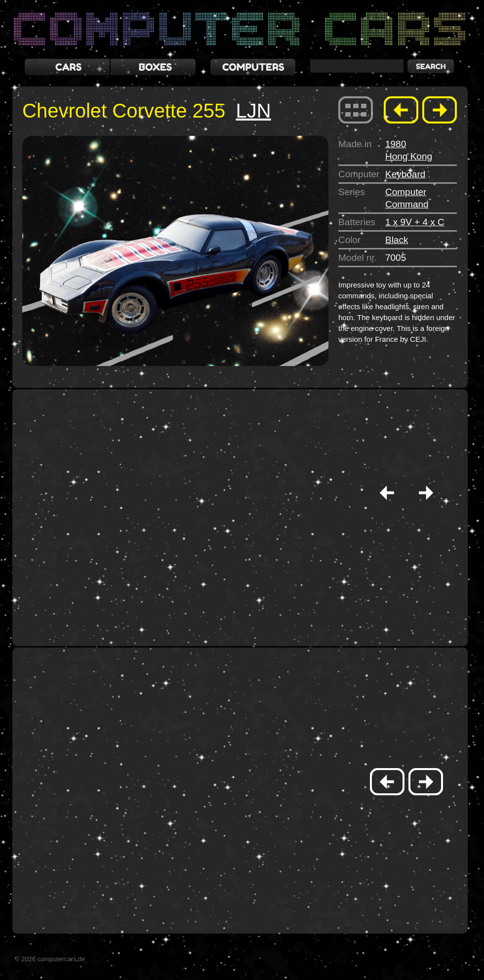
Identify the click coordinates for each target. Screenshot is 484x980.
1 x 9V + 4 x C (415, 222)
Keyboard (405, 174)
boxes (153, 67)
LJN (253, 111)
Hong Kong (409, 156)
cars (67, 67)
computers (253, 67)
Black (397, 240)
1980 (396, 144)
